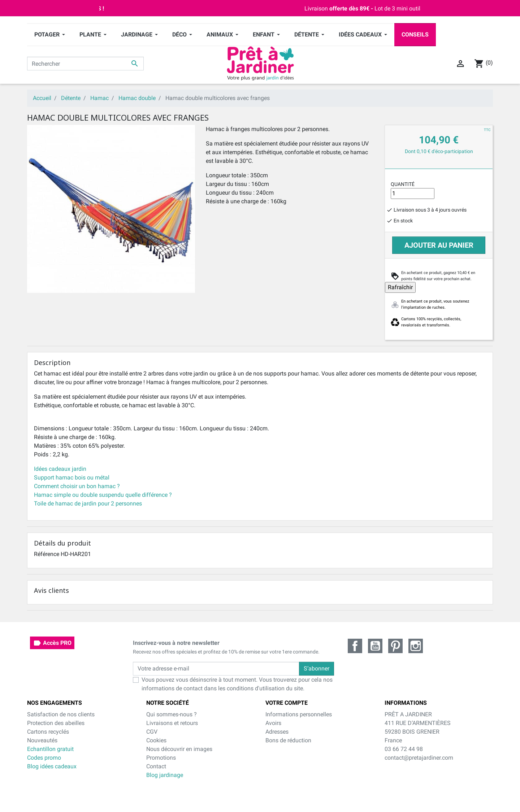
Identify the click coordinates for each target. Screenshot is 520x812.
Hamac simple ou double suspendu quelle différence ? (103, 495)
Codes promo (44, 758)
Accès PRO (52, 643)
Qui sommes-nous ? (172, 714)
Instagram (416, 646)
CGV (152, 732)
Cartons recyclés (48, 732)
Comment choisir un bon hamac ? (77, 486)
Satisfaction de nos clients (61, 714)
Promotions (161, 758)
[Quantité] (413, 194)
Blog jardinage (165, 775)
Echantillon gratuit (50, 749)
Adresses (277, 732)
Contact (156, 766)
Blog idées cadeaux (52, 766)
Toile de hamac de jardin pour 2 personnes (88, 503)
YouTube (375, 646)
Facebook (355, 646)
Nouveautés (42, 740)
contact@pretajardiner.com (419, 758)
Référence (47, 554)
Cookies (156, 740)
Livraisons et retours (172, 723)
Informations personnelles (299, 714)
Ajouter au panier (439, 245)
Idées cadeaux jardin (60, 469)
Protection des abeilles (56, 723)
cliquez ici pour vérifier (318, 791)
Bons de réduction (288, 740)
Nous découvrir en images (179, 749)
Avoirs (273, 723)
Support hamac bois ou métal (72, 477)
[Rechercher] (85, 64)
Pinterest (395, 646)
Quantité (403, 184)
